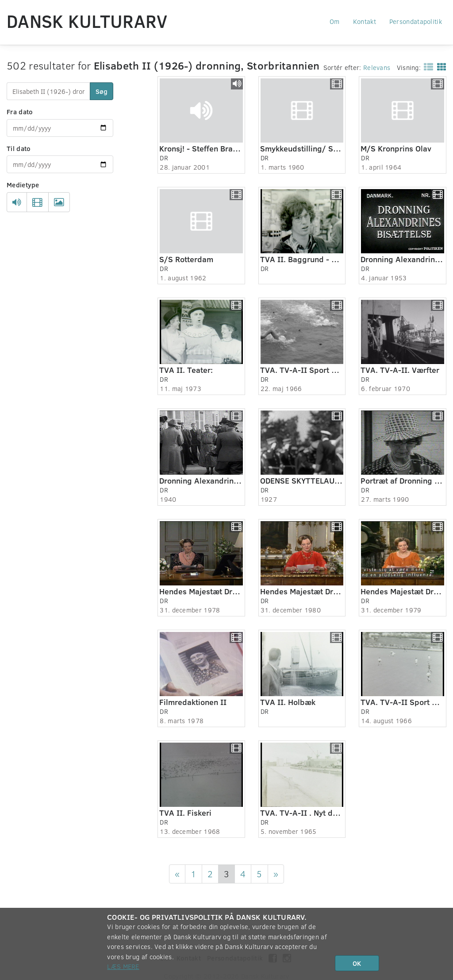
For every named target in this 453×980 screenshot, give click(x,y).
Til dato (19, 148)
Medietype (23, 185)
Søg (102, 91)
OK (357, 963)
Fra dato (20, 112)
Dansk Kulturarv (87, 21)
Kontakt (365, 21)
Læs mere (123, 966)
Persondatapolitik (416, 21)
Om (335, 21)
